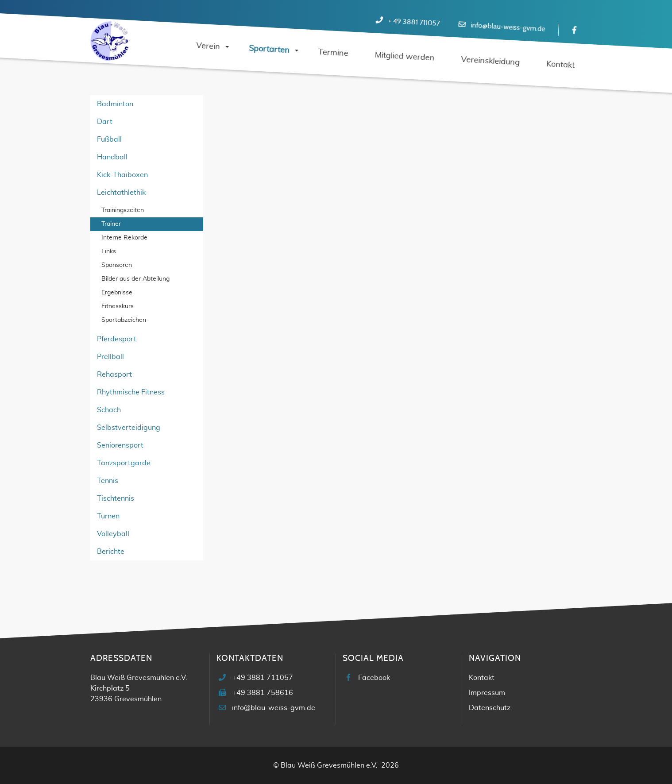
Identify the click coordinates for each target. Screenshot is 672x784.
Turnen (108, 516)
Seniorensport (120, 445)
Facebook (374, 678)
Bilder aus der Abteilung (135, 279)
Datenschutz (490, 708)
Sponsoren (117, 265)
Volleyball (113, 534)
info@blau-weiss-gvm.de (508, 27)
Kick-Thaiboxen (122, 175)
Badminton (115, 104)
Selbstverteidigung (129, 428)
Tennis (108, 481)
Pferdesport (117, 339)
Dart (105, 122)
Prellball (110, 357)
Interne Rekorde (124, 238)
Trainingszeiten (123, 210)
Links (109, 251)
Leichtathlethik (121, 193)
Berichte (111, 552)
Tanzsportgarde (124, 463)
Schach (109, 410)
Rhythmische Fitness (131, 392)
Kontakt (482, 678)
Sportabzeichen (124, 320)
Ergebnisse (117, 293)
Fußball (109, 139)
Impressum (487, 693)
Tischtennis (116, 498)
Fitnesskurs (118, 306)
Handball (112, 157)
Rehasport (114, 375)
